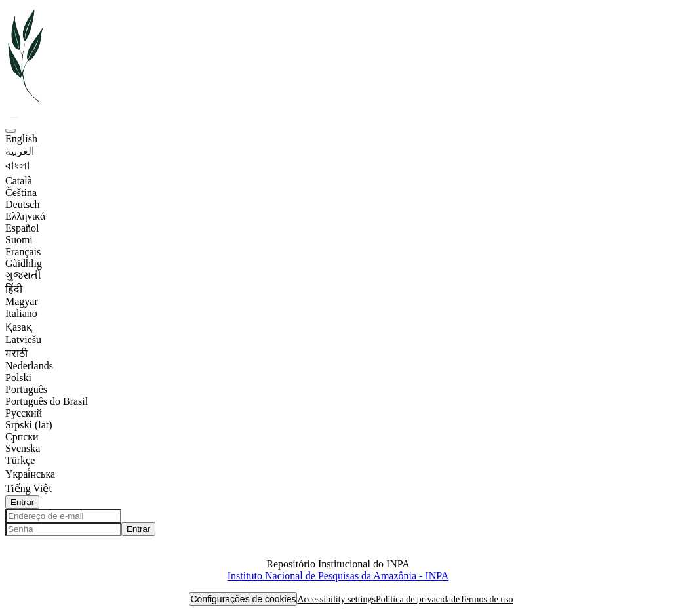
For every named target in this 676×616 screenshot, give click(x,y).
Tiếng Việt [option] (29, 488)
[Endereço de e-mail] (63, 516)
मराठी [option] (16, 353)
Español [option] (22, 228)
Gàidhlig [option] (24, 263)
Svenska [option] (23, 448)
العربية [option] (20, 151)
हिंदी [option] (14, 289)
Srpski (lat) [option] (29, 425)
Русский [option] (24, 413)
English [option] (21, 139)
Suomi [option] (19, 240)
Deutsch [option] (22, 204)
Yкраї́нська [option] (30, 474)
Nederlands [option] (29, 366)
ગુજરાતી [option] (23, 275)
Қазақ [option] (19, 327)
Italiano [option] (21, 313)
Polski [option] (18, 378)
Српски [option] (22, 437)
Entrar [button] (22, 502)
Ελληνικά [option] (25, 216)
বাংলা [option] (18, 166)
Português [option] (26, 389)
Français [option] (23, 252)
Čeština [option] (21, 193)
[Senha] (63, 529)
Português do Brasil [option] (47, 401)
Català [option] (19, 181)
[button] (27, 101)
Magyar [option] (22, 301)
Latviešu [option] (23, 339)
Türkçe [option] (20, 460)
